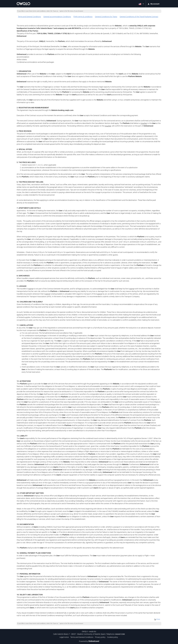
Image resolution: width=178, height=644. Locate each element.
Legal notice (64, 637)
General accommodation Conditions (57, 17)
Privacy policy (100, 637)
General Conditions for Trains (106, 17)
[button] (141, 4)
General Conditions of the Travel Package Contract (139, 17)
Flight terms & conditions (83, 17)
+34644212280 (120, 634)
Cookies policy (112, 637)
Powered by (89, 641)
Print (157, 619)
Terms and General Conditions (29, 17)
